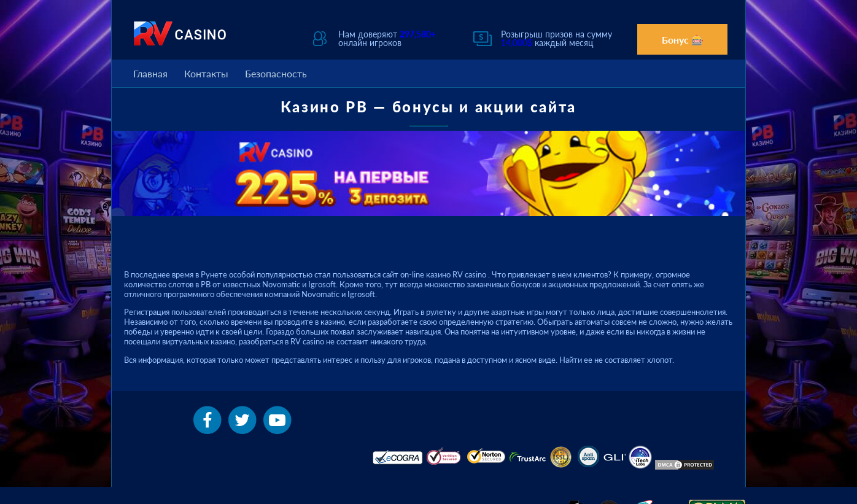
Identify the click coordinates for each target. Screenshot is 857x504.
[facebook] (208, 419)
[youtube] (277, 419)
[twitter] (243, 419)
